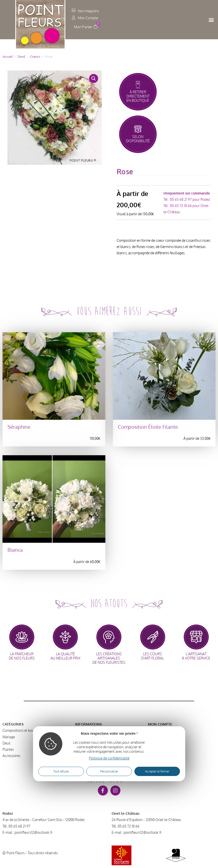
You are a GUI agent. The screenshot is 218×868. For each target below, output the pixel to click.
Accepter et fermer (157, 771)
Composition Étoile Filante (148, 427)
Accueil (8, 56)
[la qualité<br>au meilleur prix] (65, 637)
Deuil (21, 56)
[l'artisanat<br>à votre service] (196, 637)
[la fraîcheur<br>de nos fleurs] (22, 637)
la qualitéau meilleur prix (65, 656)
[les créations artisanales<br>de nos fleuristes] (109, 637)
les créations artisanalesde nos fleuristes (109, 658)
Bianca (15, 550)
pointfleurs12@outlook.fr (34, 832)
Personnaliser (109, 771)
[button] (211, 20)
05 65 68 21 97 (181, 199)
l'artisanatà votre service (196, 656)
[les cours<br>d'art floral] (153, 637)
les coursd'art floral (153, 656)
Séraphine (19, 427)
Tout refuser (61, 771)
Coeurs (35, 56)
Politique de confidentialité (109, 758)
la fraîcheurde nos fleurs (22, 656)
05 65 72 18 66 (181, 206)
